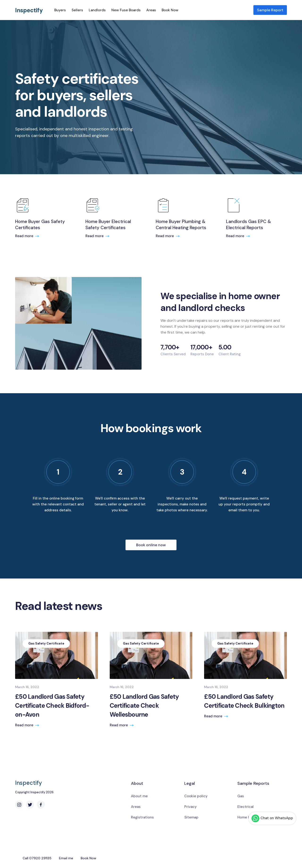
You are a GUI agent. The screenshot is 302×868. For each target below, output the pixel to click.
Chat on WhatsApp (272, 818)
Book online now (151, 545)
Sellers (77, 10)
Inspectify (29, 10)
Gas (241, 796)
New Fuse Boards (126, 10)
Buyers (60, 10)
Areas (151, 10)
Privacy (191, 807)
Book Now (170, 10)
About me (139, 796)
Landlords (97, 10)
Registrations (142, 817)
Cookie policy (196, 796)
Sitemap (191, 817)
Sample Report (270, 10)
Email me (66, 858)
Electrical (245, 807)
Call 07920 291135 (37, 858)
